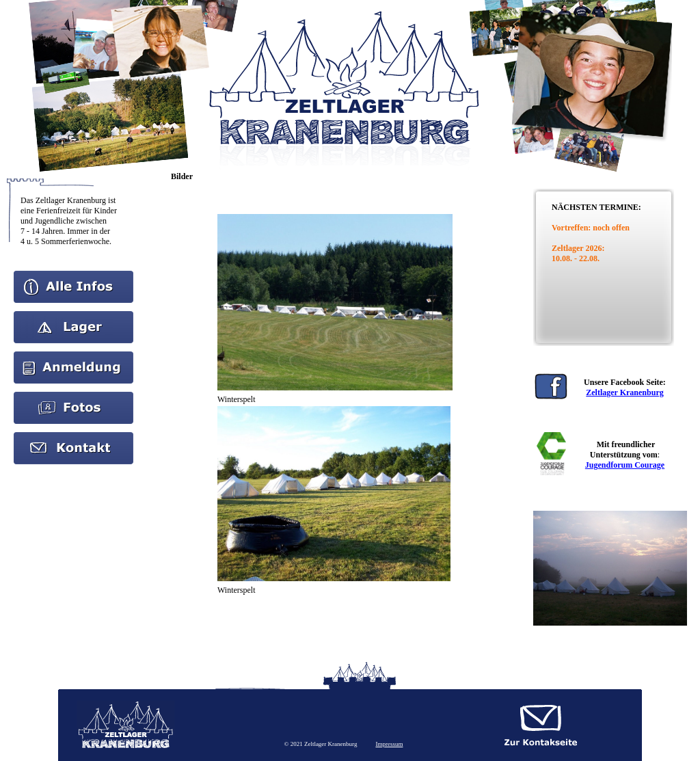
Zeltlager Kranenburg (624, 392)
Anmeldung (73, 356)
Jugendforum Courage (625, 465)
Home (73, 276)
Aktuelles (74, 316)
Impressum (389, 744)
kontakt (74, 437)
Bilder (74, 397)
